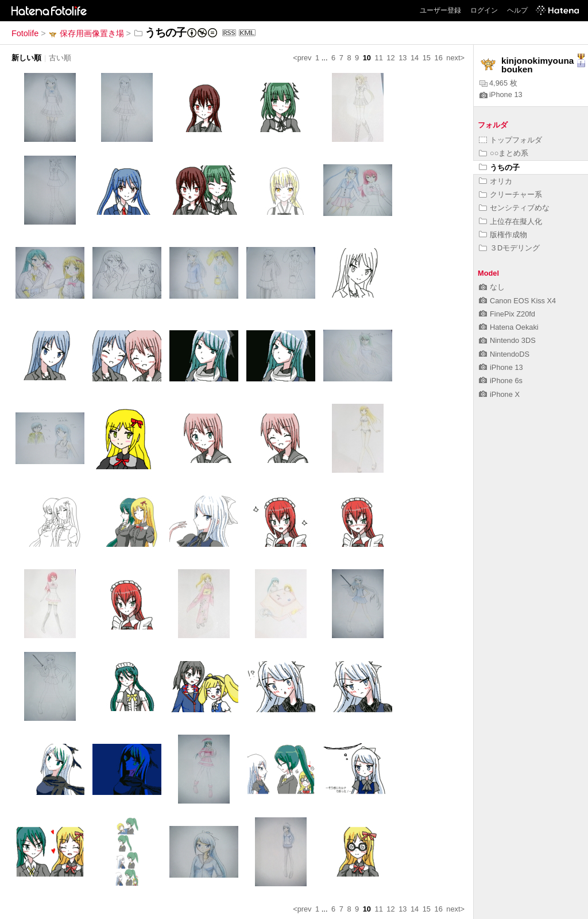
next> (455, 58)
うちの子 (499, 167)
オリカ (496, 181)
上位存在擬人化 (510, 221)
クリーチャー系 (510, 194)
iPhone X (499, 394)
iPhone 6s (501, 381)
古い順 (60, 58)
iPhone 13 (501, 94)
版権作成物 (503, 235)
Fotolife (25, 33)
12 (390, 58)
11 (379, 58)
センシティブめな (514, 208)
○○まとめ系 (504, 153)
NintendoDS (504, 354)
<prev (302, 58)
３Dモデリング (509, 248)
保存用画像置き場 (86, 33)
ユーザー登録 (440, 10)
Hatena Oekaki (509, 327)
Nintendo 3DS (507, 340)
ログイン (484, 10)
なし (492, 287)
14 (415, 58)
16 (439, 58)
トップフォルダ (510, 140)
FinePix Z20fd (507, 314)
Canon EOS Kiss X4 (517, 301)
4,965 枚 (498, 83)
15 (427, 58)
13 (403, 58)
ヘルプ (517, 10)
